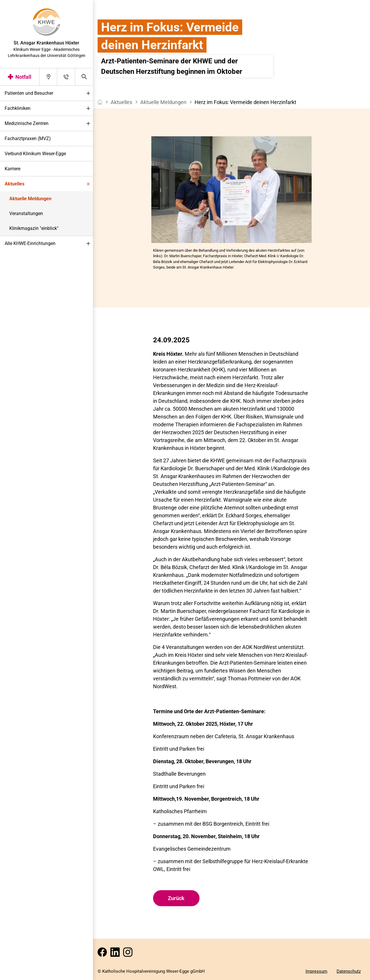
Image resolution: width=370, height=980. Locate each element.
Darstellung (22, 974)
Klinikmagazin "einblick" (34, 228)
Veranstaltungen (26, 213)
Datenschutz (349, 971)
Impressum (316, 971)
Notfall (23, 77)
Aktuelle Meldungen (30, 199)
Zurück (176, 898)
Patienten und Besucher (49, 93)
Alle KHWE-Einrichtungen (49, 244)
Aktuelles (49, 184)
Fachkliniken (49, 109)
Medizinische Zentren (49, 124)
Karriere (12, 169)
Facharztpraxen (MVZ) (28, 138)
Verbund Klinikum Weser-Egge (35, 154)
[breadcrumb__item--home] (100, 102)
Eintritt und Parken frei (179, 786)
